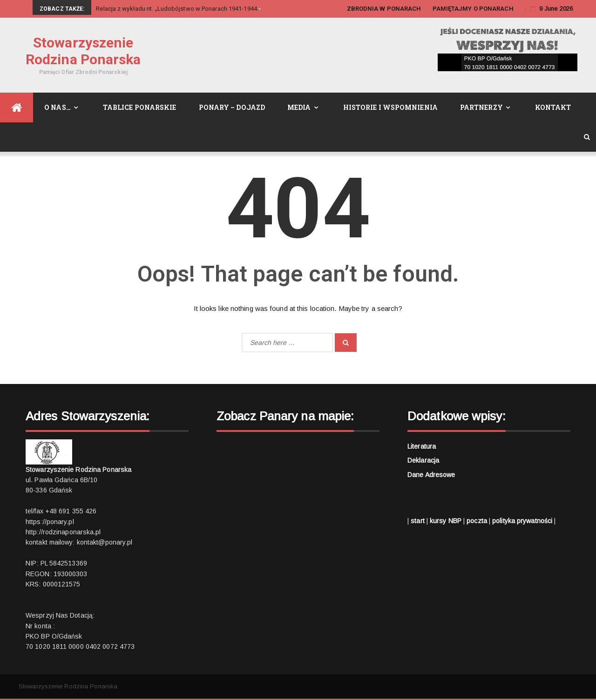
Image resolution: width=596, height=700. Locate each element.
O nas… (58, 107)
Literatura (422, 446)
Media (299, 107)
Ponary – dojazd (232, 107)
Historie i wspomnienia (390, 107)
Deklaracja (423, 460)
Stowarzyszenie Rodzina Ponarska (83, 51)
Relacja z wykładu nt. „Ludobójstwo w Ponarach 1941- (170, 9)
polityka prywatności (522, 521)
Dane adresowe (431, 475)
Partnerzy (481, 107)
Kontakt (553, 107)
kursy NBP (446, 521)
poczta (477, 521)
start (418, 521)
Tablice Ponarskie (140, 107)
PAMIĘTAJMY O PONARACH (473, 9)
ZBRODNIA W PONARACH (384, 9)
